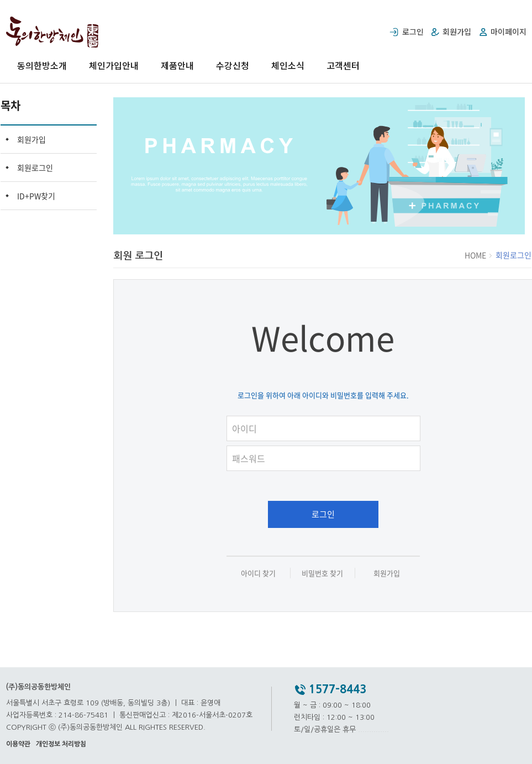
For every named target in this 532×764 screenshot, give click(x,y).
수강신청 (233, 65)
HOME (476, 255)
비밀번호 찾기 (322, 573)
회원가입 (31, 139)
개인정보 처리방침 (61, 744)
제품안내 (177, 65)
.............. (373, 729)
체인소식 (288, 65)
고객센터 (343, 65)
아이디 (329, 414)
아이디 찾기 (258, 573)
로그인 (323, 514)
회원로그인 (35, 168)
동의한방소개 (42, 65)
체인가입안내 (114, 65)
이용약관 (18, 744)
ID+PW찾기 (36, 196)
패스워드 (329, 444)
